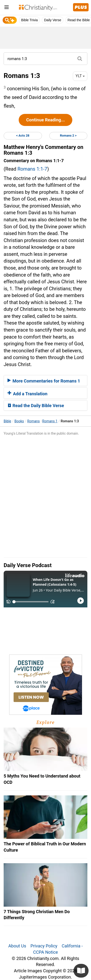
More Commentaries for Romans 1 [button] (44, 381)
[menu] (7, 8)
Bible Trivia (29, 20)
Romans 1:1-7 (32, 169)
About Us (17, 946)
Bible (7, 421)
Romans (33, 421)
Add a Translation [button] (27, 394)
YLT (80, 76)
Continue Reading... (45, 120)
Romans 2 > (68, 136)
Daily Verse (53, 20)
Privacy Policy (44, 946)
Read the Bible (79, 20)
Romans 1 (50, 421)
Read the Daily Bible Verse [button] (36, 406)
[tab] (45, 381)
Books (19, 421)
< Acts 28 (23, 136)
